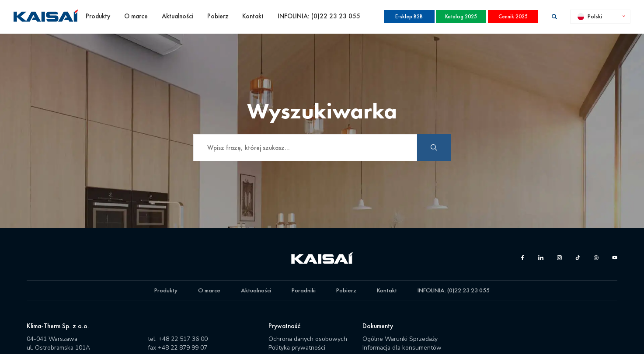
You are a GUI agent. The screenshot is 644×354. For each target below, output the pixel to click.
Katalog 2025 (461, 16)
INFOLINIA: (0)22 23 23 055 (319, 16)
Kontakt (253, 16)
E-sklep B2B (409, 16)
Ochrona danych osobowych (308, 339)
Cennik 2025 (513, 16)
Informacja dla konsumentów (402, 348)
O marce (136, 16)
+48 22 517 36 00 (183, 339)
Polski (590, 16)
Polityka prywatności (297, 348)
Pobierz (218, 16)
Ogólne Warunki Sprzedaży (400, 339)
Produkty (98, 16)
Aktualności (178, 16)
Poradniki (304, 290)
